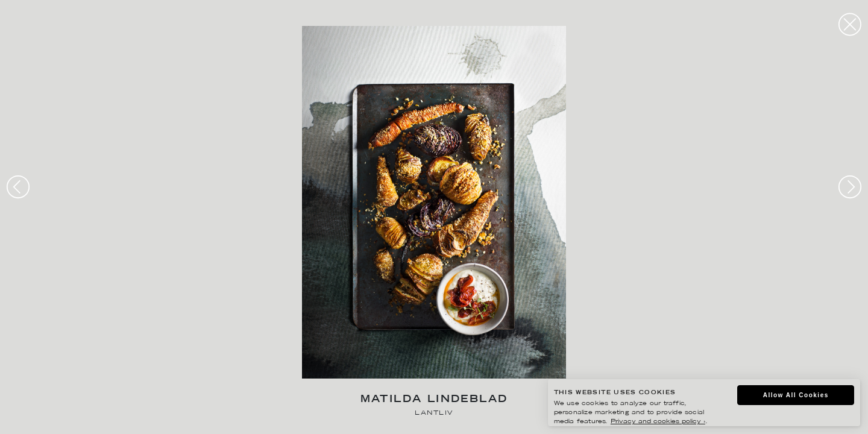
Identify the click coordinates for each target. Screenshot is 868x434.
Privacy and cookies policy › (658, 422)
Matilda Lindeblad (434, 400)
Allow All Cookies (796, 395)
